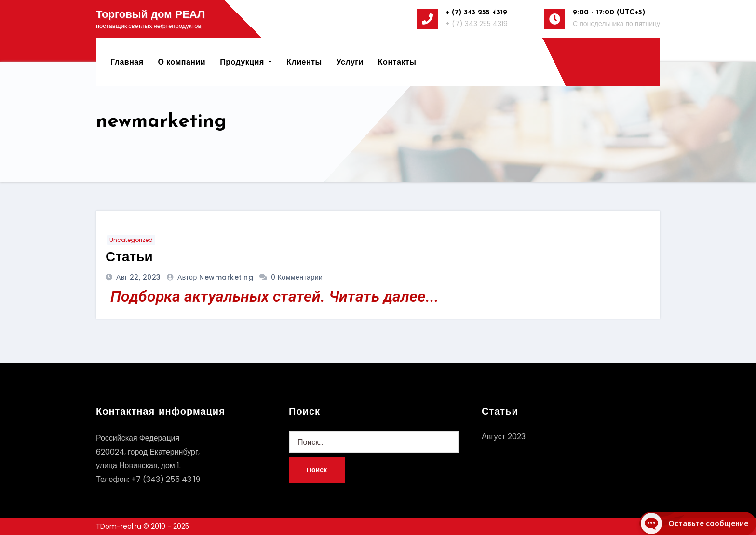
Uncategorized (131, 240)
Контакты (397, 62)
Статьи (129, 258)
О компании (182, 62)
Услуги (350, 62)
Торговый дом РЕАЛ (150, 15)
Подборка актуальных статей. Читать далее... (275, 296)
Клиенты (304, 62)
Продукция (246, 62)
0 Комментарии (297, 277)
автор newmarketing (216, 277)
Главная (127, 62)
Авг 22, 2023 (138, 277)
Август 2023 (504, 436)
